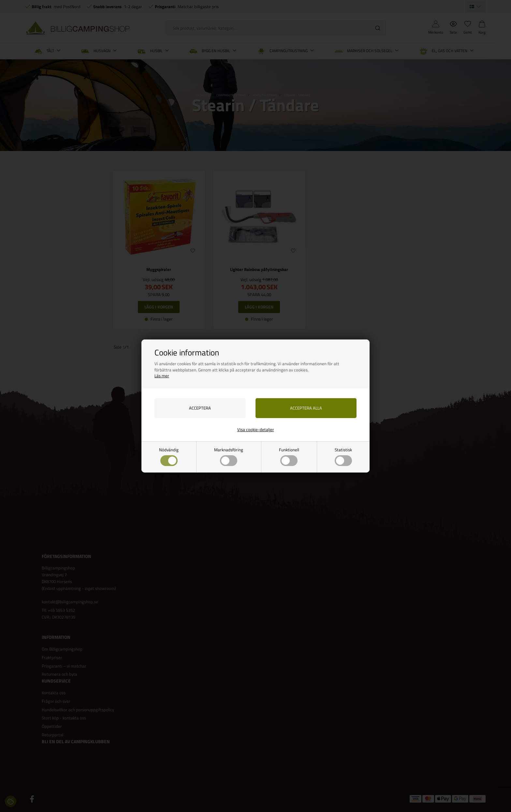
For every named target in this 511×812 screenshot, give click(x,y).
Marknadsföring (229, 456)
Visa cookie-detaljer (256, 429)
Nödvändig (169, 456)
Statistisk (343, 456)
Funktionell (289, 456)
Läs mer (162, 376)
